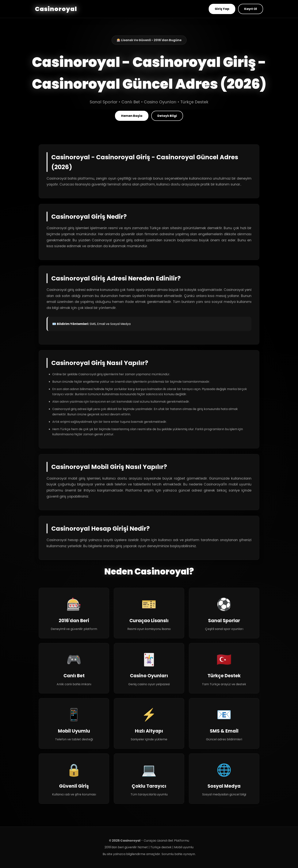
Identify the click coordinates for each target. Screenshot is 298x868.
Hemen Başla (132, 116)
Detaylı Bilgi (167, 116)
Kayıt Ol (251, 9)
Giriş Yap (222, 9)
